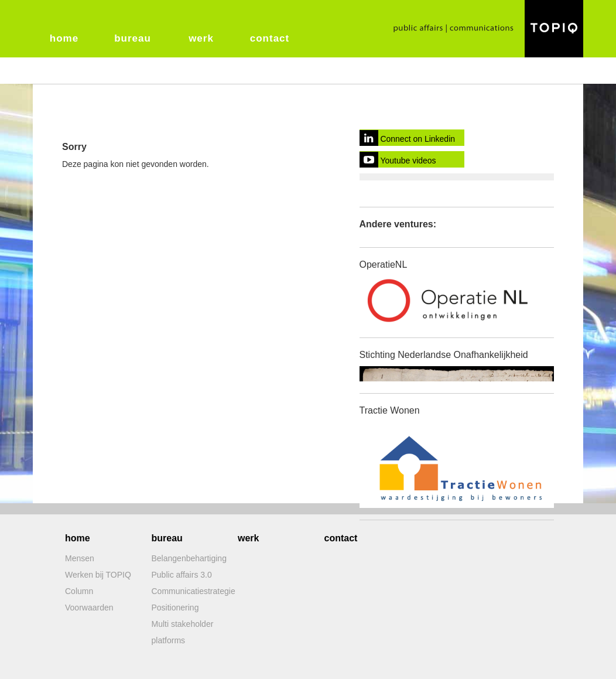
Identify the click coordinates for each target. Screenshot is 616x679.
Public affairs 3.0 (182, 575)
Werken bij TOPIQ (98, 575)
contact (270, 38)
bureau (133, 38)
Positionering (175, 608)
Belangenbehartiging (189, 558)
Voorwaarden (89, 608)
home (64, 38)
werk (201, 38)
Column (79, 591)
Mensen (80, 558)
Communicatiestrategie (194, 591)
